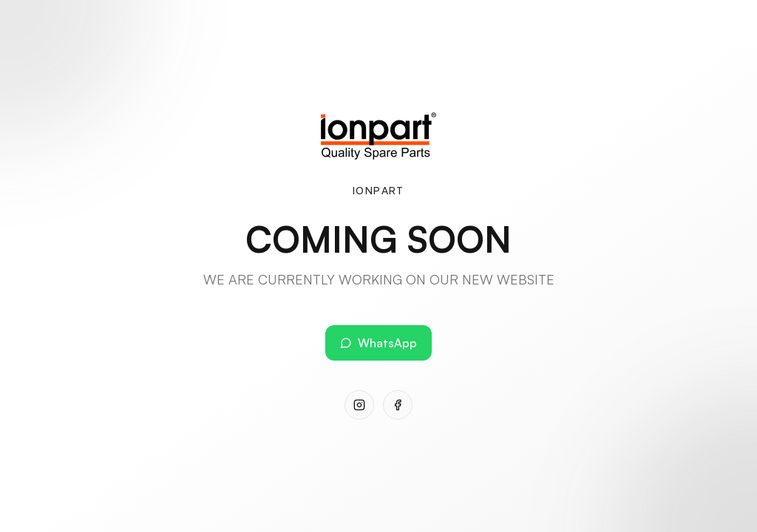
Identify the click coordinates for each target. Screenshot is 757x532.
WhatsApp (378, 343)
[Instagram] (359, 405)
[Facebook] (398, 405)
